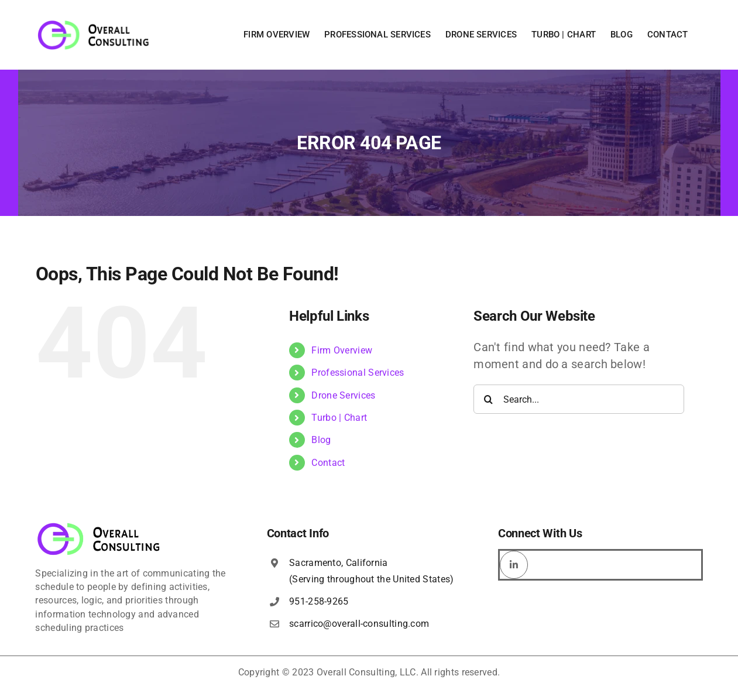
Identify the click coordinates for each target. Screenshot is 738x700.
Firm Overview (342, 350)
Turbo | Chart (339, 418)
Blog (321, 440)
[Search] (488, 399)
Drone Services (343, 395)
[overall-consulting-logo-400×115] (99, 526)
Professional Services (358, 373)
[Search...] (579, 399)
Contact (328, 463)
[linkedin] (514, 565)
